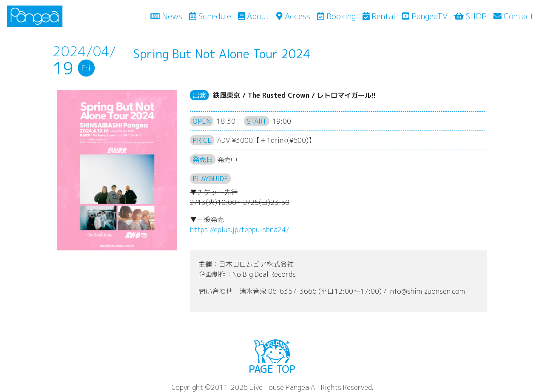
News (168, 16)
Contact (514, 16)
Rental (379, 16)
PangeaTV (425, 16)
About (254, 16)
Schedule (210, 16)
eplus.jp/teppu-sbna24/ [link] (239, 230)
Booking (336, 16)
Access (293, 16)
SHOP (470, 16)
